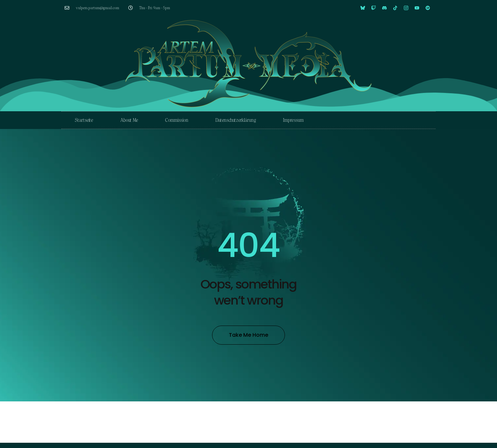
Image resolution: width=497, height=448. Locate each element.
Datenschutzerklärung (236, 120)
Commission (177, 120)
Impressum (293, 120)
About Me (129, 120)
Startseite (84, 120)
